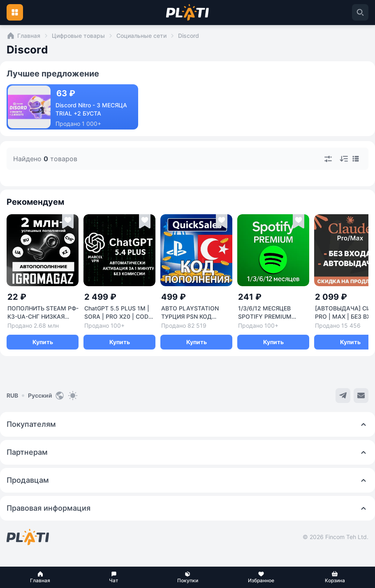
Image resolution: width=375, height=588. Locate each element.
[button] (40, 577)
